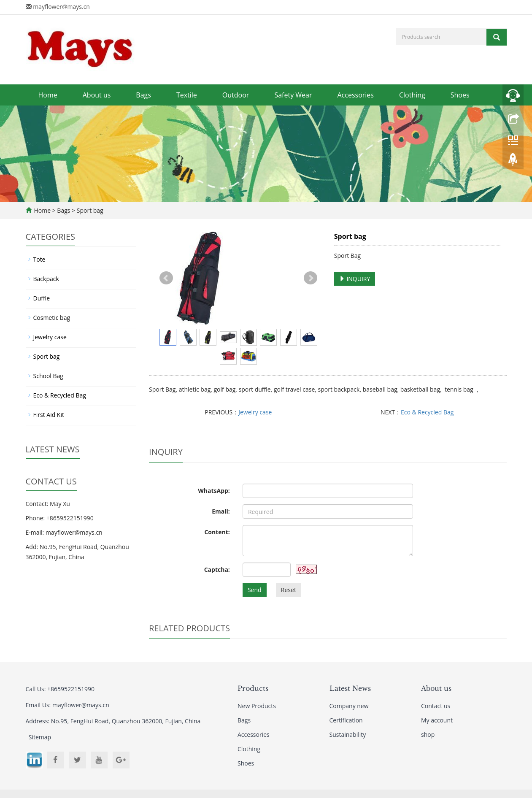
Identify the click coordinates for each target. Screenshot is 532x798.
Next (311, 278)
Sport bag (89, 210)
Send (255, 590)
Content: (217, 532)
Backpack (46, 279)
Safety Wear (293, 95)
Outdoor (236, 95)
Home (48, 95)
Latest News (350, 688)
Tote (39, 259)
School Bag (48, 376)
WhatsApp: (214, 491)
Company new (349, 706)
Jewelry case (255, 412)
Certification (346, 720)
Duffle (42, 298)
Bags (143, 95)
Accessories (355, 95)
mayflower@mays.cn (61, 7)
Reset (289, 590)
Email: (221, 511)
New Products (257, 706)
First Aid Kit (49, 415)
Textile (187, 95)
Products (253, 688)
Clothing (412, 95)
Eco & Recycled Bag (427, 412)
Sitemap (40, 737)
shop (428, 734)
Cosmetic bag (52, 318)
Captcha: (217, 569)
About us (97, 95)
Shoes (460, 95)
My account (437, 720)
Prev (166, 278)
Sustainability (348, 734)
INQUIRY (355, 279)
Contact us (436, 706)
